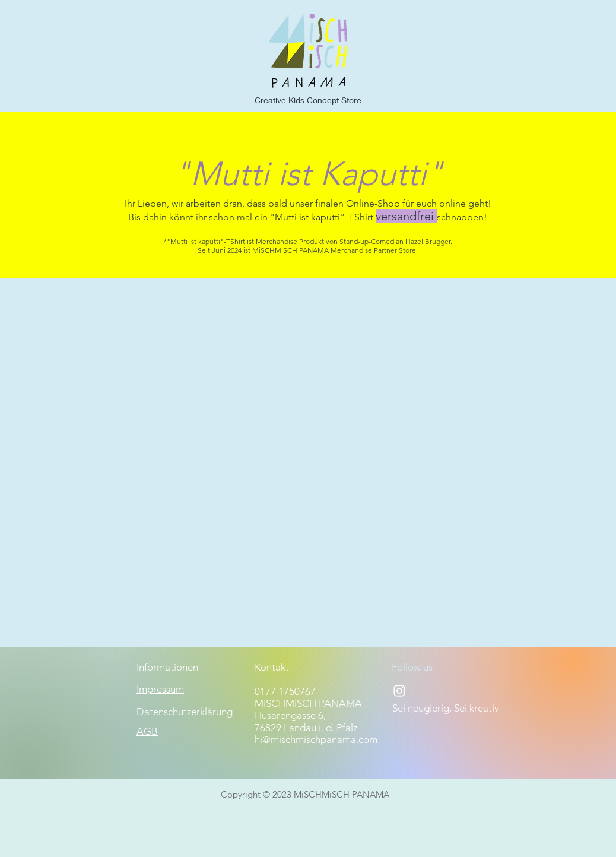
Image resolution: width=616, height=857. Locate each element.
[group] (308, 304)
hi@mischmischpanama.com (316, 739)
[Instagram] (399, 691)
